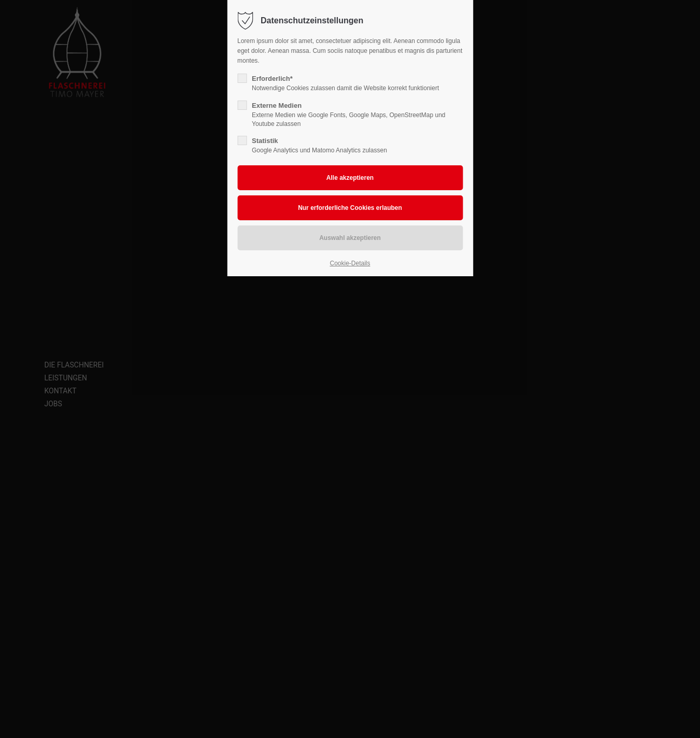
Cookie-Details (350, 263)
